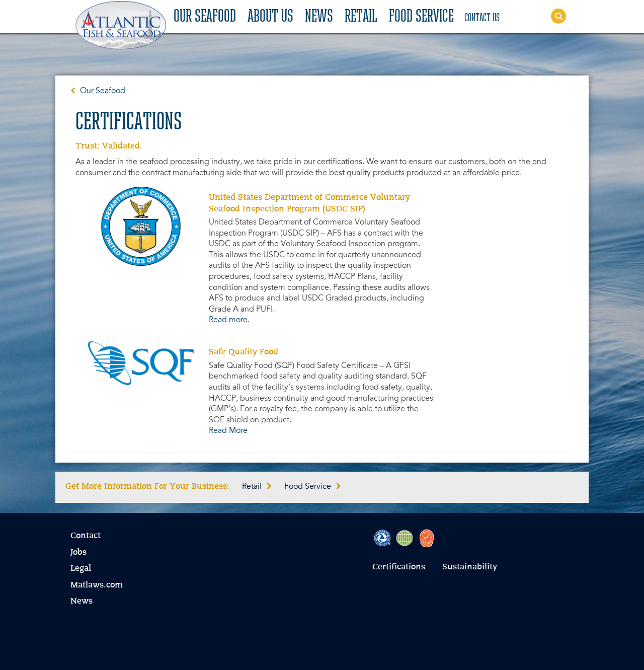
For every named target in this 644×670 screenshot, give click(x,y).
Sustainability (470, 567)
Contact (86, 536)
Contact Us (482, 18)
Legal (81, 569)
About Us (270, 17)
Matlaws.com (97, 585)
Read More (228, 431)
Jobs (78, 553)
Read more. (229, 320)
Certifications (399, 567)
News (319, 17)
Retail (361, 17)
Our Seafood (205, 17)
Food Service (421, 17)
